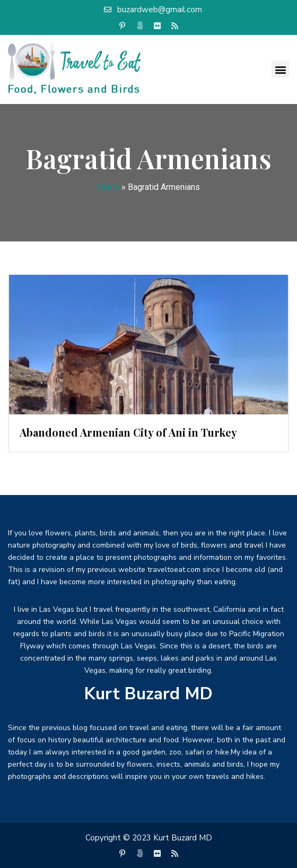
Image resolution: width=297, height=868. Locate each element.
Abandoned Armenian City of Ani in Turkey (128, 432)
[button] (280, 69)
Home (108, 187)
